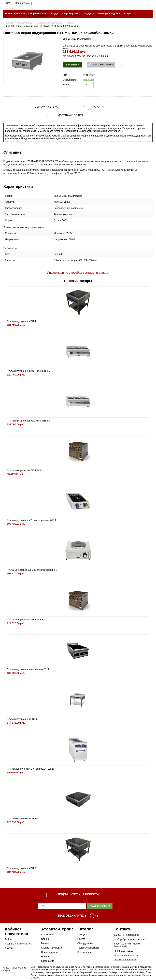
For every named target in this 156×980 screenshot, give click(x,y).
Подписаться (100, 906)
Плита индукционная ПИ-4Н (22, 818)
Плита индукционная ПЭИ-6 (22, 719)
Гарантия (99, 107)
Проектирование (15, 14)
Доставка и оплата (71, 115)
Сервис (45, 939)
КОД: (65, 75)
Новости (46, 956)
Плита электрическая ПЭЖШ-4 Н (25, 470)
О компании (48, 935)
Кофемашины (85, 952)
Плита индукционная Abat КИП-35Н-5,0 (28, 421)
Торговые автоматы (88, 948)
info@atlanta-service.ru (126, 955)
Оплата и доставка (51, 948)
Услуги (128, 14)
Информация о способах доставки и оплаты (78, 273)
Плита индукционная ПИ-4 (21, 321)
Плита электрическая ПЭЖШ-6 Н (25, 620)
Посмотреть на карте (125, 960)
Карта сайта (48, 961)
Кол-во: (67, 85)
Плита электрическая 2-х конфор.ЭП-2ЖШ (30, 769)
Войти (8, 939)
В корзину (72, 65)
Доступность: (70, 80)
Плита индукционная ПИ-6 (21, 868)
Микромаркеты (70, 14)
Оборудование (37, 14)
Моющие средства (109, 14)
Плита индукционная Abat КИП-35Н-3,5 (28, 371)
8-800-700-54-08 (122, 944)
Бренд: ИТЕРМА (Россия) (77, 39)
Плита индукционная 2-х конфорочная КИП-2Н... (34, 520)
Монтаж (45, 943)
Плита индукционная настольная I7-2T (28, 669)
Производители (50, 952)
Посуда (54, 14)
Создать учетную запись (18, 944)
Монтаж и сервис (46, 107)
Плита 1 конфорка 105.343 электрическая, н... (32, 570)
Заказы (9, 948)
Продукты (89, 14)
